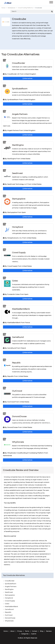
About (12, 631)
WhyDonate (18, 442)
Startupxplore (19, 199)
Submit (34, 634)
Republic (16, 363)
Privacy (20, 631)
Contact (35, 631)
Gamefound (18, 337)
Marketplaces (11, 8)
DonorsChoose (19, 416)
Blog (42, 631)
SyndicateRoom (20, 89)
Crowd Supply (19, 253)
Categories (25, 634)
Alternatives (28, 78)
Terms (27, 631)
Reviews (49, 631)
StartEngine (18, 145)
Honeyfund (18, 227)
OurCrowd (17, 391)
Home (3, 8)
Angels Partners (20, 114)
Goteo (15, 281)
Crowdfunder (19, 63)
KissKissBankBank (21, 309)
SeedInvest (17, 173)
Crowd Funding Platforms (25, 8)
